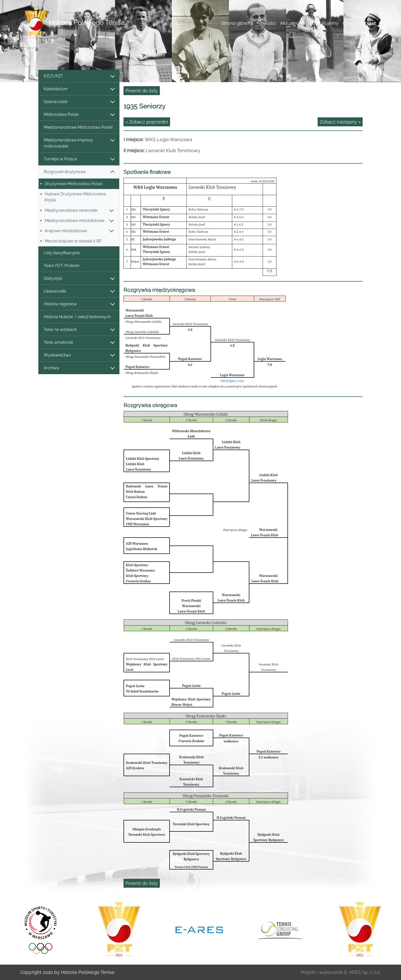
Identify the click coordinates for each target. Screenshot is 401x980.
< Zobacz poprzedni (147, 122)
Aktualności (293, 23)
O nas (349, 23)
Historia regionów (79, 304)
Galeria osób (79, 102)
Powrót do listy (142, 91)
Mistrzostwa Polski (79, 115)
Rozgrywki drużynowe (79, 172)
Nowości (266, 23)
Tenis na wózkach (79, 330)
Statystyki (79, 279)
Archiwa (79, 368)
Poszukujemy (324, 23)
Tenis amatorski (79, 343)
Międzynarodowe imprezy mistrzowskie (79, 143)
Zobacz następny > (340, 122)
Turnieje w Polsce (79, 159)
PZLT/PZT (79, 76)
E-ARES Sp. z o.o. (362, 972)
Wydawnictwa (79, 355)
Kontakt (368, 23)
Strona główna (237, 23)
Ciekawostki (79, 291)
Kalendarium (79, 89)
